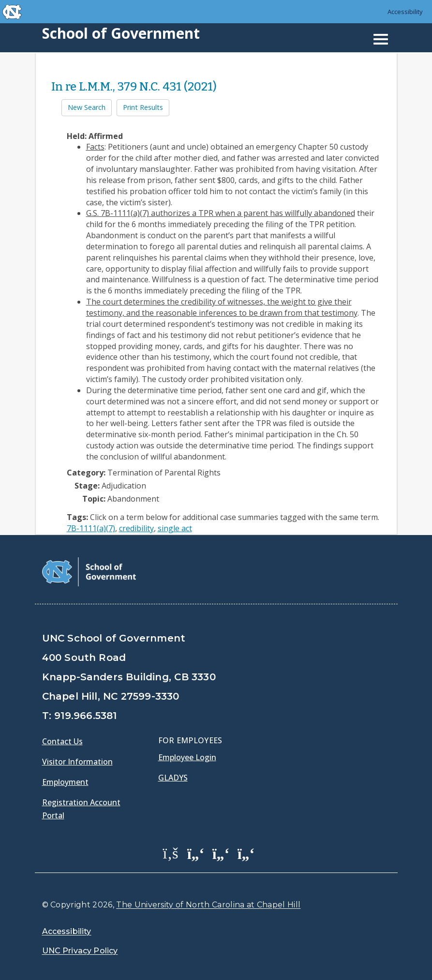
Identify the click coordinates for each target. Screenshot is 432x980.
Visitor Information (77, 762)
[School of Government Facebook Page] (171, 853)
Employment (65, 782)
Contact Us (62, 741)
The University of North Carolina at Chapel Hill (208, 905)
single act (175, 528)
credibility (136, 528)
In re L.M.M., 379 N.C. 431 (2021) (134, 87)
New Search (87, 107)
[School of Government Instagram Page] (246, 853)
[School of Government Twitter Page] (196, 853)
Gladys (173, 778)
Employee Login (187, 757)
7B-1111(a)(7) (91, 528)
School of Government (121, 33)
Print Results (143, 107)
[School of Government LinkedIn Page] (221, 853)
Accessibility (405, 12)
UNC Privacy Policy (80, 951)
